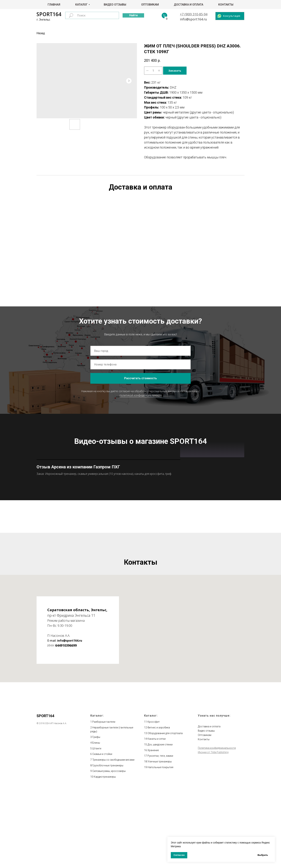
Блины (96, 821)
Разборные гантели (104, 800)
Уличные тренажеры (160, 840)
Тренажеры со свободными (109, 838)
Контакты (226, 5)
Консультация (232, 16)
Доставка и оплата (189, 5)
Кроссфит (154, 800)
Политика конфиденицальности (217, 826)
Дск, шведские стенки (160, 823)
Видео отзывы (115, 5)
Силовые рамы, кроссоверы (109, 850)
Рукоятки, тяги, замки (160, 834)
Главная (54, 5)
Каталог (81, 5)
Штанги (97, 827)
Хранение (153, 829)
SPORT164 (49, 14)
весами (130, 838)
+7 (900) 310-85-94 (194, 14)
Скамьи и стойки (102, 833)
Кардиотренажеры (105, 855)
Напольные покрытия (160, 846)
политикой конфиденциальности (141, 395)
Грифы (96, 816)
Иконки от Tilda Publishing (213, 831)
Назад (41, 33)
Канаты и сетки (157, 817)
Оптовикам (150, 5)
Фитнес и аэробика (159, 806)
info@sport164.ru (193, 19)
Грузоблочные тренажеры (108, 844)
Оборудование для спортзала (165, 812)
